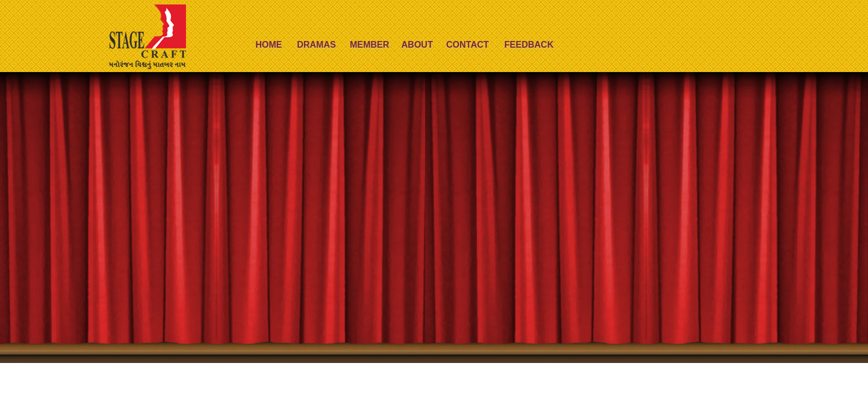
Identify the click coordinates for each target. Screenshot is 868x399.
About (417, 45)
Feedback (529, 45)
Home (269, 45)
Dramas (316, 45)
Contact (467, 45)
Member (370, 45)
